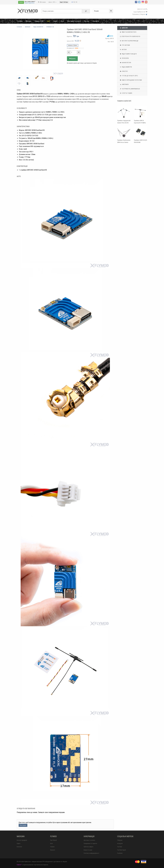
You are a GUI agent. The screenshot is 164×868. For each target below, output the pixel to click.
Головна (20, 21)
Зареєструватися (29, 3)
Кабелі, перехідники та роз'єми (131, 80)
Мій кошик (42, 2)
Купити (72, 59)
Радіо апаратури (126, 67)
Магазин (29, 21)
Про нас (87, 21)
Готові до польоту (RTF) (129, 76)
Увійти (21, 2)
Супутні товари (126, 93)
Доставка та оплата (74, 21)
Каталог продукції (22, 840)
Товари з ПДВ (39, 21)
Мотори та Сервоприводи (129, 41)
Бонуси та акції (88, 850)
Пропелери (124, 58)
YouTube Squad (121, 850)
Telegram (120, 840)
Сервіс (55, 21)
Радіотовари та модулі (128, 54)
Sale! (48, 21)
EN (76, 2)
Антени (123, 50)
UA (72, 2)
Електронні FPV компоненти (130, 36)
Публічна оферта (88, 847)
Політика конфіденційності (91, 853)
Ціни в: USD (52, 2)
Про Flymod (53, 840)
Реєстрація (23, 825)
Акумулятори (125, 63)
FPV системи (125, 45)
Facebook (120, 853)
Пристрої (124, 71)
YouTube (120, 847)
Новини (52, 847)
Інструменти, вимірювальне (130, 89)
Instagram (120, 844)
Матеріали (124, 84)
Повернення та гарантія (90, 844)
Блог (62, 21)
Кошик (104, 11)
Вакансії (53, 850)
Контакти (96, 21)
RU (74, 2)
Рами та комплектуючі (128, 32)
